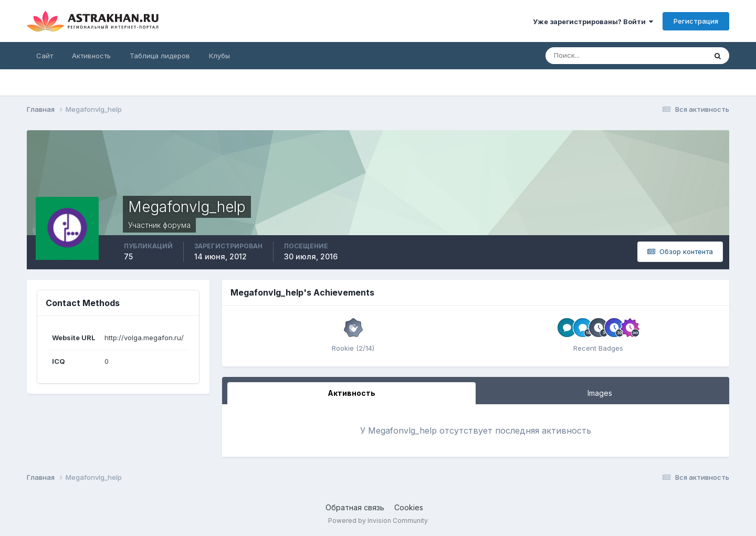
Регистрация (696, 21)
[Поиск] (592, 56)
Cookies (409, 507)
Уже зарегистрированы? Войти (593, 22)
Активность (91, 56)
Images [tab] (600, 393)
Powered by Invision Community (378, 521)
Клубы (219, 56)
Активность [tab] (351, 393)
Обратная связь (355, 507)
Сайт (45, 56)
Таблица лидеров (160, 56)
